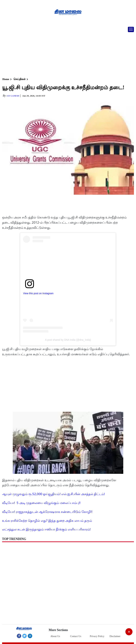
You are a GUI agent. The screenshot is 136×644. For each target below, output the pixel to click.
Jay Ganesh (13, 96)
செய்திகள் (20, 79)
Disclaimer (115, 636)
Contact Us (76, 636)
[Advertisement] (67, 51)
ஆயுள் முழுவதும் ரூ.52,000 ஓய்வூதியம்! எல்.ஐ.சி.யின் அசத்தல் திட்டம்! (54, 494)
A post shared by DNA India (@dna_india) (68, 340)
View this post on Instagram (38, 293)
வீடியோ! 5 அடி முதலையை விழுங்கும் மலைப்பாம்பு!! (41, 503)
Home (6, 79)
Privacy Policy (97, 636)
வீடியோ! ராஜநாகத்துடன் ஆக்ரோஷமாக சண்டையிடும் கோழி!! (47, 512)
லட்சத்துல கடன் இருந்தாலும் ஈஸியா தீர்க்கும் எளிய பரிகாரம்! (46, 529)
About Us (55, 636)
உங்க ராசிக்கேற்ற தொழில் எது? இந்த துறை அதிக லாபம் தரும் (47, 520)
